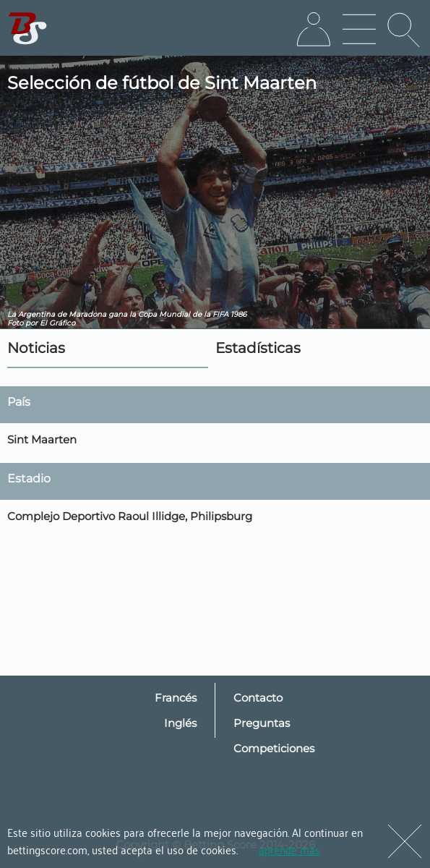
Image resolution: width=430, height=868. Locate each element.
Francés (176, 698)
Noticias (36, 348)
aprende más (289, 849)
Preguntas (262, 723)
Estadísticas (258, 348)
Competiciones (274, 748)
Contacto (258, 698)
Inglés (180, 723)
